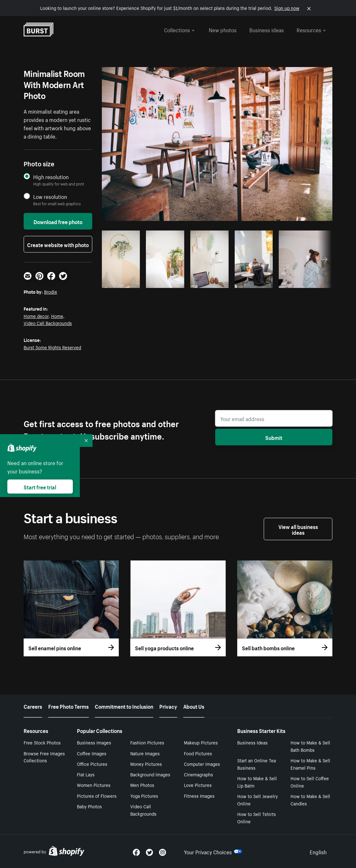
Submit (274, 437)
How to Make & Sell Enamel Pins (310, 764)
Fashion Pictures (147, 742)
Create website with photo (58, 244)
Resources (311, 29)
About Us (194, 706)
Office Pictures (92, 764)
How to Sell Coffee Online (310, 782)
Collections (179, 29)
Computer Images (202, 764)
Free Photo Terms (68, 706)
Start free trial (40, 487)
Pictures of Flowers (97, 796)
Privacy (168, 706)
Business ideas (267, 29)
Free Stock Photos (42, 742)
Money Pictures (146, 764)
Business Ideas (252, 742)
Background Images (150, 774)
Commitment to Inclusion (124, 706)
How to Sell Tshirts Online (257, 817)
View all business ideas (298, 529)
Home (57, 316)
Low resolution (50, 196)
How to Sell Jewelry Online (258, 800)
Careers (33, 706)
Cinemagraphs (198, 774)
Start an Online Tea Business (257, 764)
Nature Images (145, 753)
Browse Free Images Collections (44, 757)
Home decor (36, 316)
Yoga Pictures (144, 796)
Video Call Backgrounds (48, 323)
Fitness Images (199, 796)
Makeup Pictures (201, 742)
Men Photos (142, 785)
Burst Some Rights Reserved (52, 347)
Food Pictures (198, 753)
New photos (223, 29)
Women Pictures (94, 785)
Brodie (51, 291)
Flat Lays (86, 774)
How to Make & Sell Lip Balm (257, 782)
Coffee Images (92, 753)
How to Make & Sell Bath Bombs (310, 746)
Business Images (94, 742)
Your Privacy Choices (213, 851)
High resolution (51, 177)
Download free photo (58, 221)
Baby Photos (89, 806)
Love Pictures (198, 785)
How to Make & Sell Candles (310, 800)
